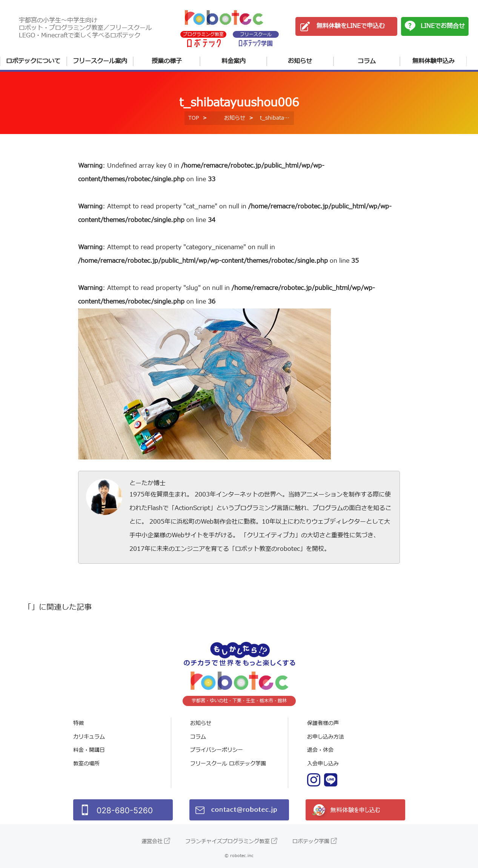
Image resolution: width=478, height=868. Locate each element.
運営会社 (152, 841)
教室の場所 (86, 764)
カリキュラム (89, 737)
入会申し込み (323, 764)
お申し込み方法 (326, 737)
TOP (194, 118)
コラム (367, 61)
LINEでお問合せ (443, 26)
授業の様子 (167, 61)
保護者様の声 (323, 723)
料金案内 (234, 61)
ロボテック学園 (311, 841)
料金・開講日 (89, 750)
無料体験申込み (433, 61)
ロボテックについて (33, 61)
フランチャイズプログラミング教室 (227, 841)
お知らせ (300, 61)
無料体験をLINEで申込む (351, 26)
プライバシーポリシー (217, 750)
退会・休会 (320, 750)
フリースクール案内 (100, 61)
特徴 (78, 723)
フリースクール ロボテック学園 (228, 764)
